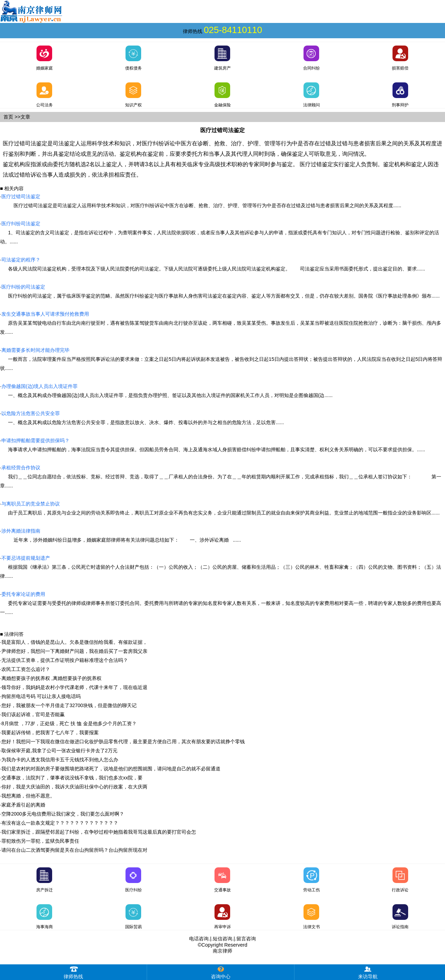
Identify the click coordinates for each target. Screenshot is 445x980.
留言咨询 (246, 939)
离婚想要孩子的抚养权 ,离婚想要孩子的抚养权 (51, 678)
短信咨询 (222, 939)
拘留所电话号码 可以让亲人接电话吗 (41, 696)
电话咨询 (199, 939)
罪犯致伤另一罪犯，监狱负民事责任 (40, 841)
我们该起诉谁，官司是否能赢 (33, 714)
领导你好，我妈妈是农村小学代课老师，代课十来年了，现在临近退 (74, 687)
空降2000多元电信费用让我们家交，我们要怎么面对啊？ (63, 814)
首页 (8, 117)
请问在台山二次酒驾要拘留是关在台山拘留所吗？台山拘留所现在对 (74, 850)
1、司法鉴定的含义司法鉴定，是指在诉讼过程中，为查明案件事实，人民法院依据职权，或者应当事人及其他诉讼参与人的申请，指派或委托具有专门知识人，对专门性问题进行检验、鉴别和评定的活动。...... (220, 233)
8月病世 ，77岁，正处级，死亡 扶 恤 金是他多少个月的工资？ (69, 723)
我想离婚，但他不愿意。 (28, 796)
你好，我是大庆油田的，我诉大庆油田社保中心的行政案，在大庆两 (74, 787)
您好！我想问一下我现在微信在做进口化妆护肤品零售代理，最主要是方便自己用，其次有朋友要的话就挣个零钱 (123, 742)
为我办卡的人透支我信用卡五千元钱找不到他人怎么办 (60, 760)
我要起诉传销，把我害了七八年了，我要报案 (50, 732)
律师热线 (73, 972)
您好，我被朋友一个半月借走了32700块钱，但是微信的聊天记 (69, 705)
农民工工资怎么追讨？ (26, 669)
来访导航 (368, 972)
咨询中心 (221, 972)
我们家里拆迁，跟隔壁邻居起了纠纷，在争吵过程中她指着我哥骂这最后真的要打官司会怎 (99, 832)
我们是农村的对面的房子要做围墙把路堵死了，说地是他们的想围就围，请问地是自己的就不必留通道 (111, 769)
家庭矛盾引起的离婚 (23, 805)
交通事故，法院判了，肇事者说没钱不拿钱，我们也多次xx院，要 (72, 778)
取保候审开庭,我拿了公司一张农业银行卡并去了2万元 (59, 751)
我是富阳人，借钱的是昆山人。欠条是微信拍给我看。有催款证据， (74, 642)
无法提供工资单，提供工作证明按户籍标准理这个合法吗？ (65, 660)
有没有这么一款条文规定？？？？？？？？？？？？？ (60, 823)
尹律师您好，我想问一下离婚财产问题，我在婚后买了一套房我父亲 (74, 651)
